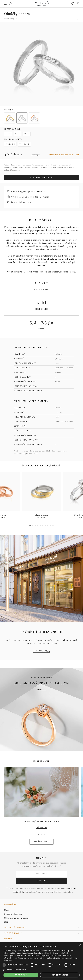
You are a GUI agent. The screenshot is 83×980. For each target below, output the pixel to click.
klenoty (33, 234)
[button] (41, 970)
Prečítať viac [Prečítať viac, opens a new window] (7, 961)
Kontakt (8, 939)
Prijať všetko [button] (21, 975)
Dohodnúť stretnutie (41, 178)
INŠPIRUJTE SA (41, 828)
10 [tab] (53, 526)
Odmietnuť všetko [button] (60, 975)
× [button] (80, 945)
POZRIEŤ (41, 690)
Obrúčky (12, 256)
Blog (6, 922)
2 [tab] (33, 526)
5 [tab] (40, 526)
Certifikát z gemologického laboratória (28, 192)
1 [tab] (30, 526)
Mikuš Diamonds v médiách (17, 918)
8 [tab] (48, 526)
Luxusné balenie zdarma (22, 202)
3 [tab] (35, 526)
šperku (72, 272)
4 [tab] (38, 526)
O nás (7, 910)
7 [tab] (45, 526)
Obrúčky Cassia (41, 515)
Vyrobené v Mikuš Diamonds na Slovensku (30, 197)
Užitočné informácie (13, 914)
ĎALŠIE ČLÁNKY (41, 842)
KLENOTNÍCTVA (41, 651)
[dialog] (41, 961)
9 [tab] (50, 526)
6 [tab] (43, 526)
